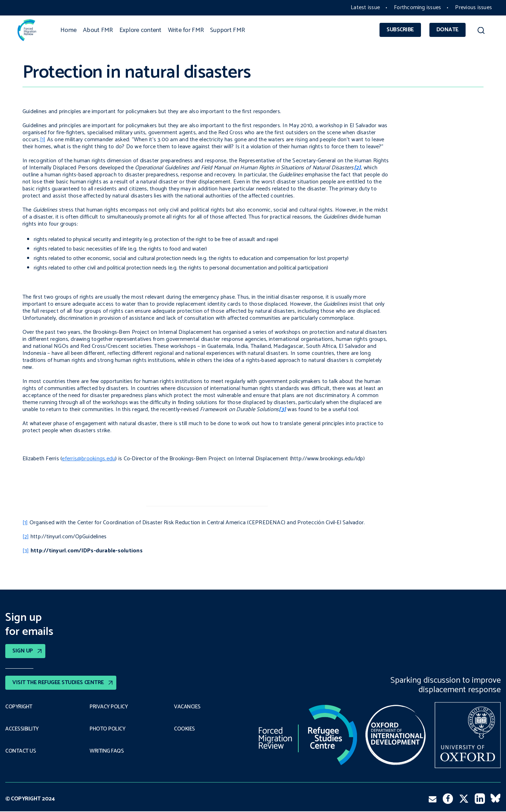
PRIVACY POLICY (109, 707)
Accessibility (22, 729)
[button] (481, 32)
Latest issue (365, 8)
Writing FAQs (107, 752)
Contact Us (21, 752)
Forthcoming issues (417, 8)
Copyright (19, 707)
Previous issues (473, 8)
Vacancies (187, 707)
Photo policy (108, 729)
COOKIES (185, 729)
